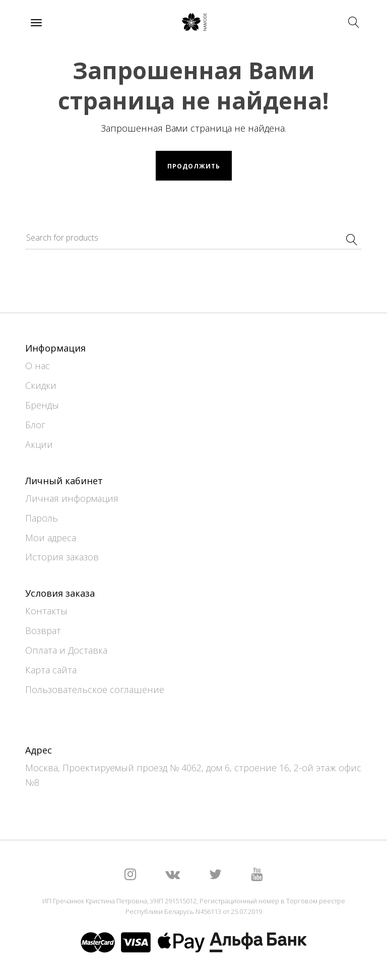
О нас (38, 366)
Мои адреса (51, 538)
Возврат (43, 630)
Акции (39, 444)
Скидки (41, 385)
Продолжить (194, 166)
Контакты (46, 611)
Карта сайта (51, 670)
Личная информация (72, 498)
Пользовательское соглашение (95, 689)
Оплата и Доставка (66, 650)
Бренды (42, 405)
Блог (35, 425)
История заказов (62, 557)
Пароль (42, 518)
